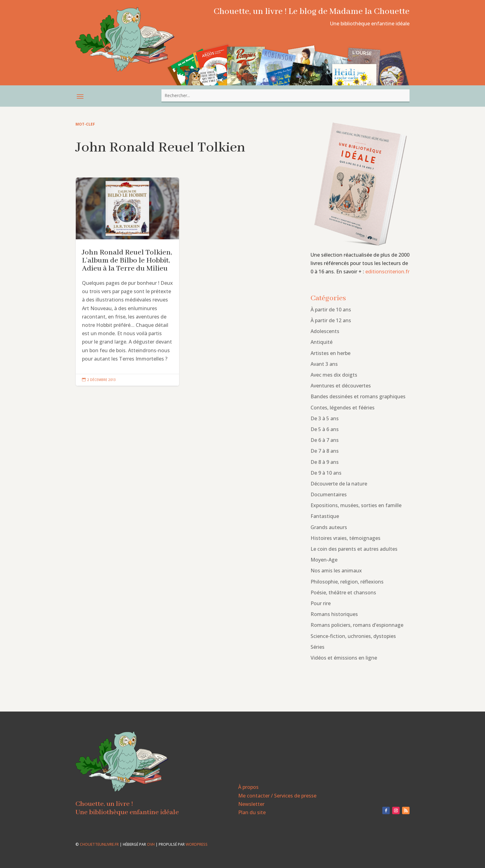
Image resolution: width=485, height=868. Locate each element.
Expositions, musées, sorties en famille (356, 505)
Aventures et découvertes (341, 386)
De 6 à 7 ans (325, 440)
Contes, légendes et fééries (343, 408)
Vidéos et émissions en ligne (344, 658)
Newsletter (251, 804)
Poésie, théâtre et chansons (343, 592)
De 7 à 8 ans (325, 451)
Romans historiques (334, 614)
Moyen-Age (324, 560)
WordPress (197, 844)
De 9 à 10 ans (326, 473)
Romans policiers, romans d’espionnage (357, 625)
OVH (151, 844)
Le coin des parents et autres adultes (354, 549)
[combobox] (285, 95)
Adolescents (325, 331)
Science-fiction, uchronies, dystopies (353, 636)
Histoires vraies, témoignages (346, 538)
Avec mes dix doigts (334, 375)
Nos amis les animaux (336, 571)
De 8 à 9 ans (325, 462)
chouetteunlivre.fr (99, 844)
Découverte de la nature (339, 484)
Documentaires (329, 494)
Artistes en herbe (330, 353)
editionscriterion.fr (387, 272)
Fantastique (325, 516)
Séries (318, 647)
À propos (248, 787)
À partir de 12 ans (331, 320)
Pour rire (321, 603)
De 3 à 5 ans (325, 418)
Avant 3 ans (324, 364)
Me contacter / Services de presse (277, 796)
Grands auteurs (329, 527)
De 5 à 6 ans (325, 429)
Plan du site (252, 812)
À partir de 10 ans (331, 310)
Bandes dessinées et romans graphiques (358, 396)
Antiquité (322, 342)
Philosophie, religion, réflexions (347, 582)
